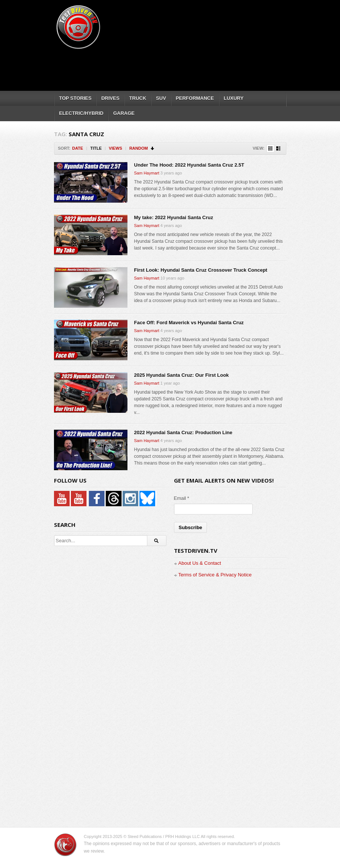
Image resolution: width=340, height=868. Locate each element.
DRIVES (110, 98)
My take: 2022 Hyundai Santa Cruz (174, 217)
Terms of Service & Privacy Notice (215, 575)
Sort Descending (153, 148)
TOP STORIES (76, 98)
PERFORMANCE (195, 98)
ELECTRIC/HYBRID (81, 113)
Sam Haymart (147, 173)
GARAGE (124, 113)
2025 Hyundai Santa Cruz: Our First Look (182, 375)
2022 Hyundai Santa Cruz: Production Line (183, 432)
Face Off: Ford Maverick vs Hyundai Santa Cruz (189, 323)
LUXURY (234, 98)
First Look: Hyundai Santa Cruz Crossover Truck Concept (201, 270)
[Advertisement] (190, 68)
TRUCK (138, 98)
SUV (161, 98)
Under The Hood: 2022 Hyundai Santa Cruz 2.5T (189, 165)
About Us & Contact (200, 563)
